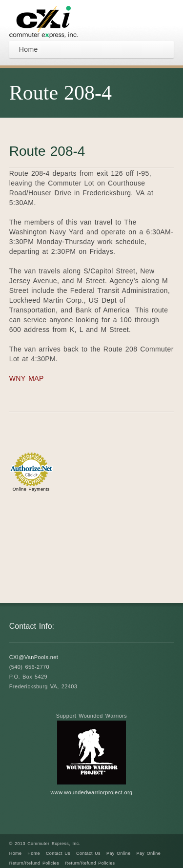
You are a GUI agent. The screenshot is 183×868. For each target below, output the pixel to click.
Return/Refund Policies (34, 863)
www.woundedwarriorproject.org (91, 792)
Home (16, 853)
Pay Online (119, 853)
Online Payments (31, 489)
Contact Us (58, 853)
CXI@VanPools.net (34, 657)
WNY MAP (27, 378)
